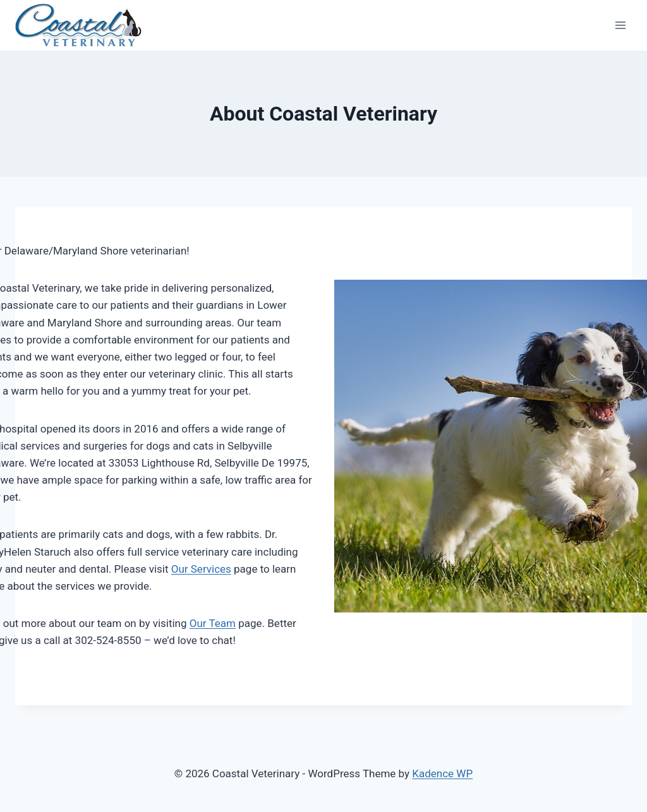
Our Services (201, 569)
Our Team (213, 623)
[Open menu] (620, 25)
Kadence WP (442, 773)
